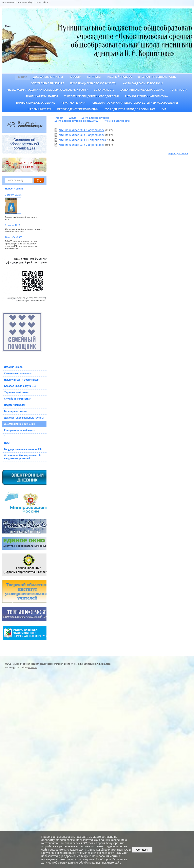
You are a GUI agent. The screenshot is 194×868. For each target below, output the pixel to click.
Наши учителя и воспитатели (22, 380)
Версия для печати (178, 154)
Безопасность (104, 90)
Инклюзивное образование (36, 103)
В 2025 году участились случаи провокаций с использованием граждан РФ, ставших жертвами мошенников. (22, 245)
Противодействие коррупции (78, 109)
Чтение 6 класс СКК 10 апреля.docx (82, 140)
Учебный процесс (119, 77)
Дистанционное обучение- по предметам (76, 121)
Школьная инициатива (42, 96)
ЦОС (7, 443)
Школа (23, 77)
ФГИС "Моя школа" (74, 103)
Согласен (142, 850)
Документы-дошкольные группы (24, 418)
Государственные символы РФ (23, 449)
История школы (14, 367)
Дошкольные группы (48, 77)
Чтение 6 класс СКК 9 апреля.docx (82, 135)
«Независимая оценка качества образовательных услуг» (47, 90)
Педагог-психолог (15, 405)
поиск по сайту (25, 2)
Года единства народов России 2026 (130, 109)
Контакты (94, 77)
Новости (75, 77)
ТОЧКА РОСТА (179, 90)
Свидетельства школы (18, 374)
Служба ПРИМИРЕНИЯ (18, 399)
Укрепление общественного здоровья (91, 96)
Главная (59, 118)
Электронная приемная (47, 83)
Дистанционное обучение (20, 424)
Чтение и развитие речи (117, 121)
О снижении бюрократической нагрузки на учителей (22, 457)
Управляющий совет (16, 392)
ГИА (164, 109)
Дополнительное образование (142, 90)
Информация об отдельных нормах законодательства (23, 230)
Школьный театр (40, 109)
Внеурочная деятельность (157, 77)
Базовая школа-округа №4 (20, 386)
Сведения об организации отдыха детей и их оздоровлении (135, 103)
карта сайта (42, 2)
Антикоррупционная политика (146, 96)
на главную (8, 2)
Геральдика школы (16, 411)
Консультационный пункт (19, 430)
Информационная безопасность (93, 83)
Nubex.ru (33, 667)
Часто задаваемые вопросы (143, 83)
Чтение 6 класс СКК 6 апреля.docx (82, 130)
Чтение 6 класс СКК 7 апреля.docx (82, 145)
